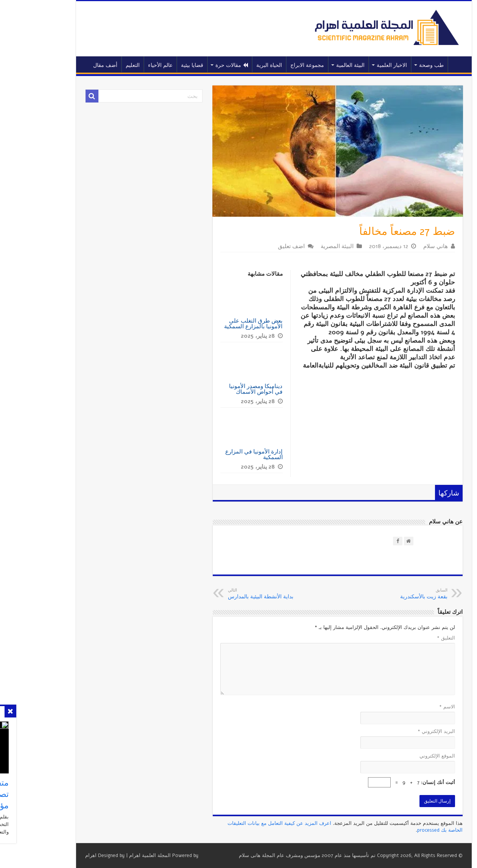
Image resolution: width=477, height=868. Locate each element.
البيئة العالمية (315, 65)
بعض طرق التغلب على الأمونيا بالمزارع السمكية (218, 323)
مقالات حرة (196, 65)
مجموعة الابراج (272, 65)
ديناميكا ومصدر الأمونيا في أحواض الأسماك (221, 389)
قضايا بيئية (157, 65)
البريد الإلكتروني (401, 731)
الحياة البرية (234, 65)
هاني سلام (400, 246)
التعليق (411, 638)
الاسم (412, 707)
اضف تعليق (256, 246)
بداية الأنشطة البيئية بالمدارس (231, 594)
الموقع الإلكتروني (402, 756)
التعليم (97, 65)
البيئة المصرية (302, 246)
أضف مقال (70, 65)
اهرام (56, 856)
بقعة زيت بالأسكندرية (373, 594)
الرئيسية (423, 64)
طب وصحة (396, 65)
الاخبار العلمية (357, 65)
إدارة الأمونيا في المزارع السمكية (219, 454)
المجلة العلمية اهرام (115, 856)
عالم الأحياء (125, 65)
